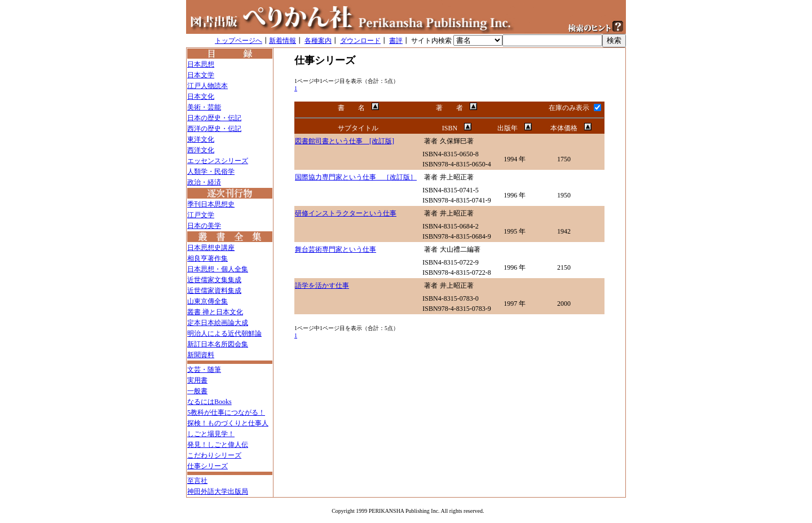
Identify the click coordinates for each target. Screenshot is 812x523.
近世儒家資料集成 (214, 291)
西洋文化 (201, 150)
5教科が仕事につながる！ (226, 412)
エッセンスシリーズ (218, 161)
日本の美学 (204, 226)
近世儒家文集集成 (214, 280)
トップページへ (239, 41)
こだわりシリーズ (214, 455)
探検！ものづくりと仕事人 (228, 423)
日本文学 (201, 75)
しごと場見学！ (211, 434)
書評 (396, 41)
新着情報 (283, 41)
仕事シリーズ (208, 466)
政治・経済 (204, 182)
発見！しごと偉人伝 (218, 445)
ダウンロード (360, 41)
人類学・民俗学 (211, 172)
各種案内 (318, 41)
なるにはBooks (209, 402)
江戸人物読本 (208, 86)
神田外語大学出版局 (218, 491)
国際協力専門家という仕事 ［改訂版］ (356, 177)
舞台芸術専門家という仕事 (336, 249)
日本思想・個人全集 (218, 269)
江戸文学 (201, 215)
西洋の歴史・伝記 (214, 129)
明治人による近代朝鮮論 (224, 333)
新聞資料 (201, 355)
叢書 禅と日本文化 (215, 312)
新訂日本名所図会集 (218, 344)
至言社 (197, 481)
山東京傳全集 (208, 301)
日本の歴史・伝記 (214, 118)
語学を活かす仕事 (322, 285)
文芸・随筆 (204, 370)
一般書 (197, 391)
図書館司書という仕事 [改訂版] (345, 141)
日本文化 (201, 96)
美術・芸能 (204, 107)
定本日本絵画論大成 (218, 323)
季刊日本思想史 (211, 204)
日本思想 (201, 64)
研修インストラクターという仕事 (346, 213)
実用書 (197, 380)
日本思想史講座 (211, 248)
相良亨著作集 (208, 258)
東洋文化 (201, 139)
